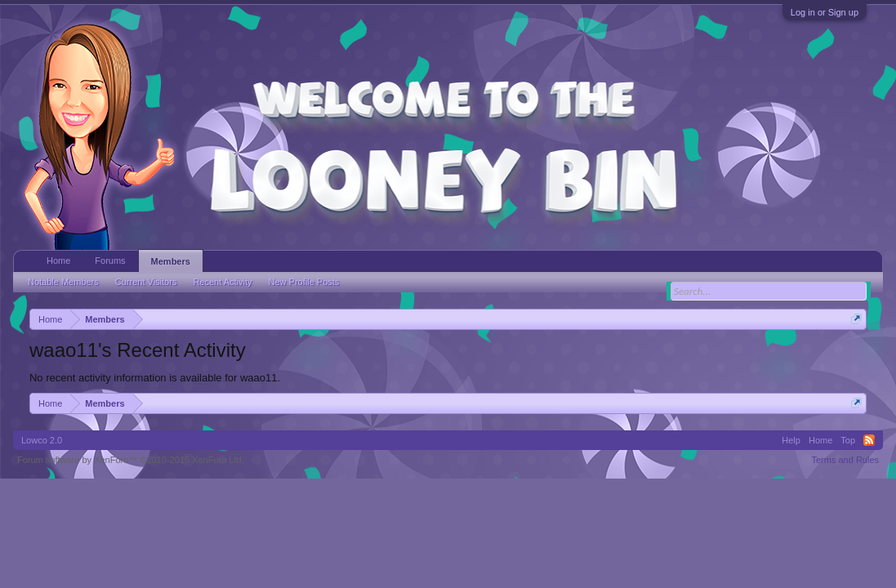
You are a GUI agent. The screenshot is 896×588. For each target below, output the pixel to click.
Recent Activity (222, 282)
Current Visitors (146, 282)
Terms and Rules (845, 460)
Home (58, 261)
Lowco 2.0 (42, 440)
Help (791, 440)
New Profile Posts (304, 282)
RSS (869, 440)
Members (171, 261)
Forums (110, 261)
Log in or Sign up (825, 12)
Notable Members (63, 282)
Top (848, 440)
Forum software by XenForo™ (131, 460)
